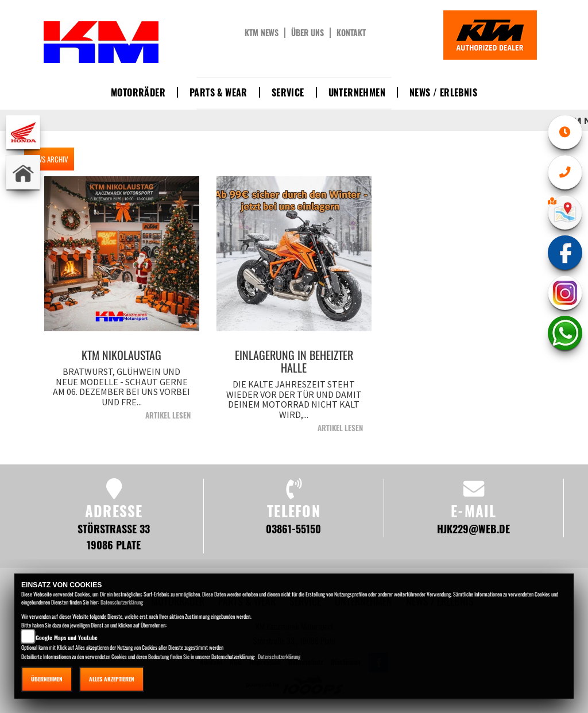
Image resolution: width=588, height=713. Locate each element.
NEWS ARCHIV (49, 159)
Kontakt (351, 33)
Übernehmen (47, 679)
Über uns (307, 33)
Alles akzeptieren (112, 679)
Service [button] (288, 92)
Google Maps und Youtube (67, 638)
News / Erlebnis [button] (443, 92)
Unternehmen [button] (357, 92)
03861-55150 (293, 528)
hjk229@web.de (473, 528)
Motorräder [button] (138, 92)
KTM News (262, 33)
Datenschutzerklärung (122, 602)
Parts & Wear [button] (218, 92)
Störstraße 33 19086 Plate (114, 536)
